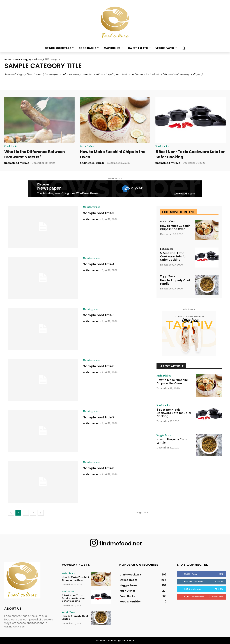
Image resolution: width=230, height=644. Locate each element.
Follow (219, 582)
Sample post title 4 (99, 265)
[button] (183, 48)
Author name (91, 219)
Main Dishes (87, 146)
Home (8, 59)
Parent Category (22, 59)
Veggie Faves (168, 276)
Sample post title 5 (99, 316)
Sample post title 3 (99, 214)
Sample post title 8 (99, 469)
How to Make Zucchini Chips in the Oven (176, 228)
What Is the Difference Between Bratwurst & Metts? (35, 155)
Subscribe (218, 597)
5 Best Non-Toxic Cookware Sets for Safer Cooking (173, 257)
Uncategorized (93, 207)
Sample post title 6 (99, 367)
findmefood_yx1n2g (17, 163)
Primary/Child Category (47, 59)
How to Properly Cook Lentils (175, 283)
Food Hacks (12, 146)
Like (221, 574)
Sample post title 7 (99, 418)
